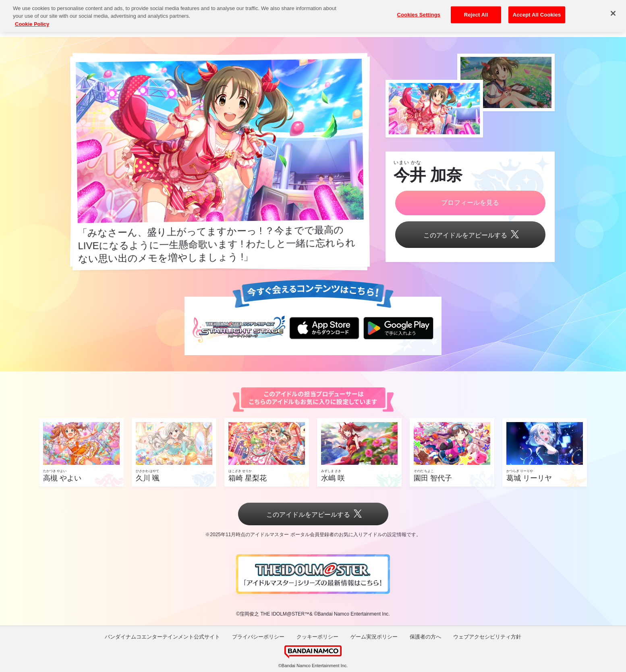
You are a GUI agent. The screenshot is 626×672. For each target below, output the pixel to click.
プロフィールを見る (470, 203)
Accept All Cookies (537, 10)
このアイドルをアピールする (470, 235)
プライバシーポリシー (258, 637)
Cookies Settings (419, 10)
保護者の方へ (425, 637)
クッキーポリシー (317, 637)
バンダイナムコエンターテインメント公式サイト (162, 637)
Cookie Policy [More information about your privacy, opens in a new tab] (32, 19)
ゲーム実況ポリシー (374, 637)
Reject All (476, 10)
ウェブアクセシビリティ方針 (487, 637)
